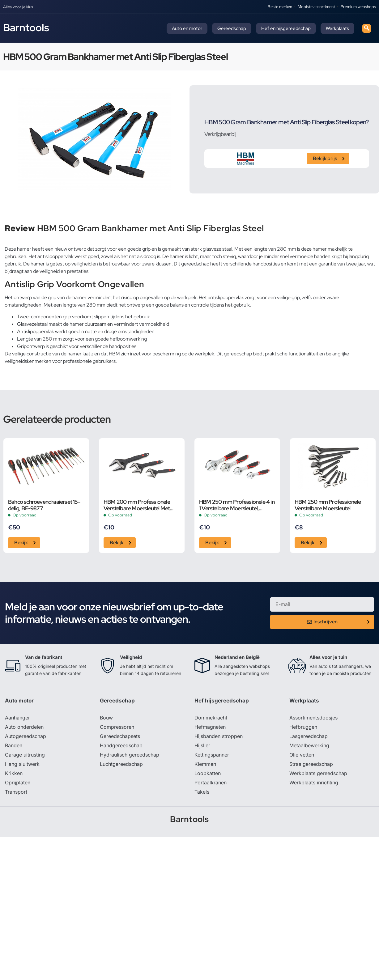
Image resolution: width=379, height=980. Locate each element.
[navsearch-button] (367, 28)
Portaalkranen (211, 783)
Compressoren (117, 727)
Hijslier (202, 745)
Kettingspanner (212, 755)
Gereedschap (232, 28)
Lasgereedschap (309, 736)
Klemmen (205, 764)
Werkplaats (337, 28)
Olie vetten (302, 755)
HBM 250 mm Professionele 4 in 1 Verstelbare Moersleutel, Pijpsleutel (237, 505)
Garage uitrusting (25, 755)
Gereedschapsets (120, 736)
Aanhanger (17, 718)
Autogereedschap (26, 736)
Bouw (106, 718)
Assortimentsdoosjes (313, 718)
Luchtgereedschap (121, 764)
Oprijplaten (18, 783)
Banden (14, 745)
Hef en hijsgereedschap (286, 28)
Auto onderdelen (24, 727)
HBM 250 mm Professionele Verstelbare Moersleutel (328, 505)
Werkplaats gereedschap (318, 773)
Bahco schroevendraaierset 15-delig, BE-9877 (44, 505)
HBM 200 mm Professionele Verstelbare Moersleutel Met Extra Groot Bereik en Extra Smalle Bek (137, 505)
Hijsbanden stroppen (219, 736)
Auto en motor (187, 28)
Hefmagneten (210, 727)
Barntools (26, 28)
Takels (202, 792)
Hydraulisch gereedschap (130, 755)
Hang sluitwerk (22, 764)
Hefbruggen (303, 727)
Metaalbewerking (309, 745)
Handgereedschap (121, 745)
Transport (16, 792)
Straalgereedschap (311, 764)
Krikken (14, 773)
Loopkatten (208, 773)
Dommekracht (211, 718)
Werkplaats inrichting (314, 783)
